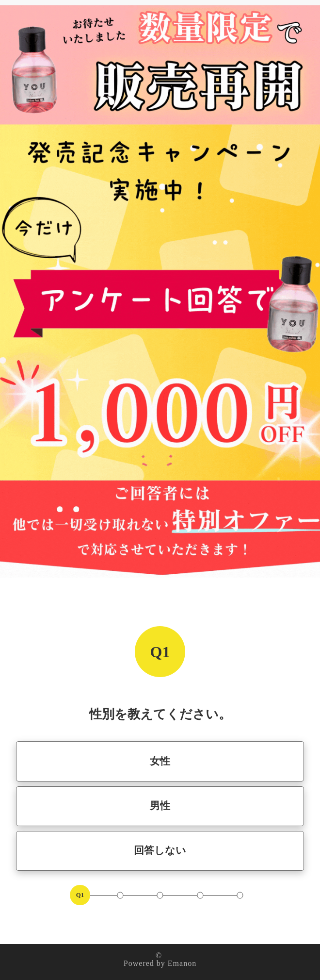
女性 (160, 761)
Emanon (182, 963)
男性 (160, 806)
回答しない (160, 850)
